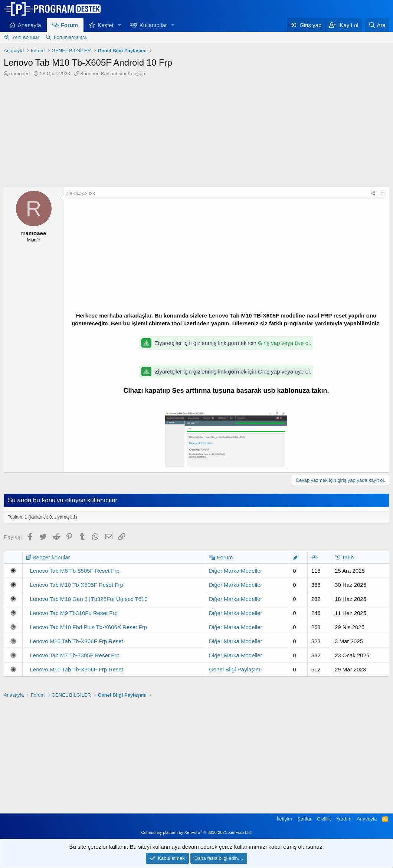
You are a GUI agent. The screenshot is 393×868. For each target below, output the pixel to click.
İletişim (284, 819)
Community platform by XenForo (197, 832)
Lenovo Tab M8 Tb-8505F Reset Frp (75, 571)
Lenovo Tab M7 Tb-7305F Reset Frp (75, 655)
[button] (119, 25)
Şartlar (304, 819)
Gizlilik (324, 819)
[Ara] (377, 25)
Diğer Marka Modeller (235, 571)
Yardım (344, 819)
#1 (383, 194)
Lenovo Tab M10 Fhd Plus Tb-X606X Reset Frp (89, 627)
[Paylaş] (373, 194)
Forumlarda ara (70, 37)
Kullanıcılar (153, 25)
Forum (70, 25)
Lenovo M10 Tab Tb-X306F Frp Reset (77, 641)
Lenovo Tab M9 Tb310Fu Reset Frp (74, 613)
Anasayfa (30, 25)
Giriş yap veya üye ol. (284, 343)
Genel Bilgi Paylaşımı (235, 669)
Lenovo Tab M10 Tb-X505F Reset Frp (77, 585)
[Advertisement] (197, 133)
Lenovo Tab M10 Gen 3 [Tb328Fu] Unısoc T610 (89, 599)
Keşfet (106, 25)
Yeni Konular (26, 37)
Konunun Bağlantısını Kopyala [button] (113, 74)
